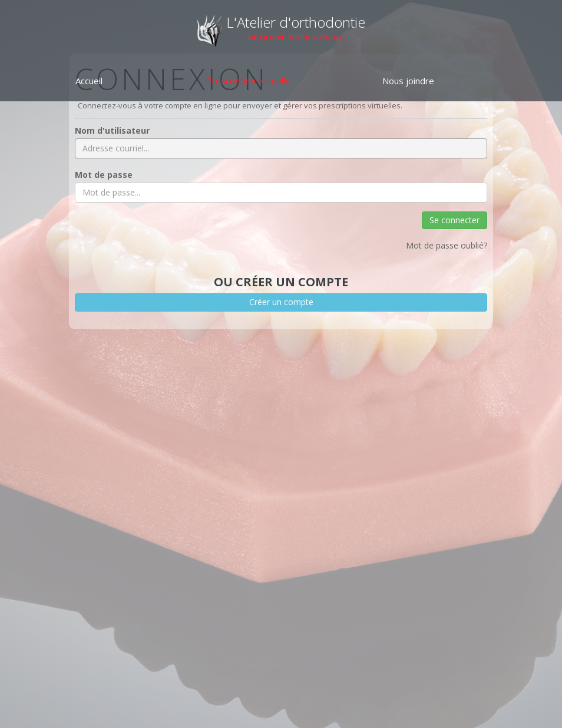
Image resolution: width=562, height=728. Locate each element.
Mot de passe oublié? (447, 245)
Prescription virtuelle (248, 81)
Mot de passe (104, 175)
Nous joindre (408, 81)
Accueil (89, 81)
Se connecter (454, 220)
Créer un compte (281, 302)
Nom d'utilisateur (112, 130)
